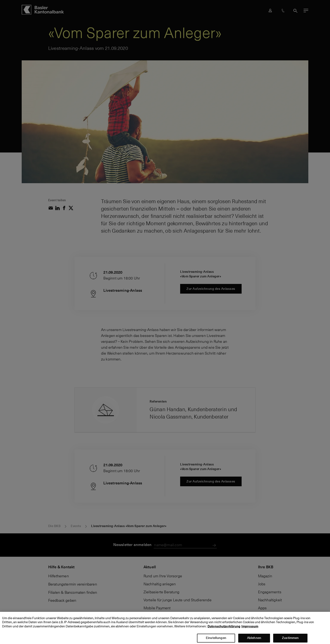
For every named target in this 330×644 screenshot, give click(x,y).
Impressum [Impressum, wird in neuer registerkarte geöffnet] (250, 630)
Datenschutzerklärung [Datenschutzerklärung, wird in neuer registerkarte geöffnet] (224, 630)
